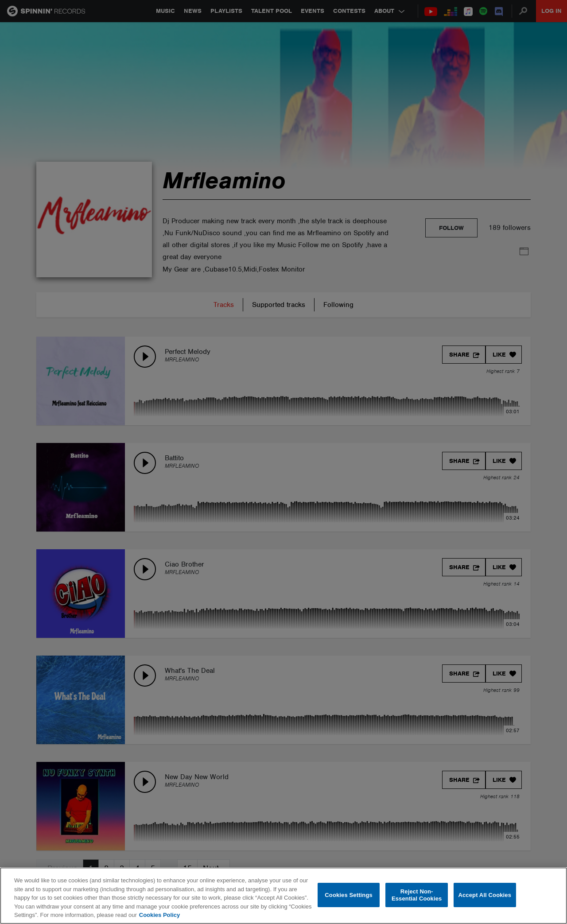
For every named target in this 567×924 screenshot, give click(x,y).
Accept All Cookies (485, 895)
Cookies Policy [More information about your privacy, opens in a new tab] (159, 915)
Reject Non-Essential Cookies (417, 895)
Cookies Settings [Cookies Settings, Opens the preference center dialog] (349, 895)
